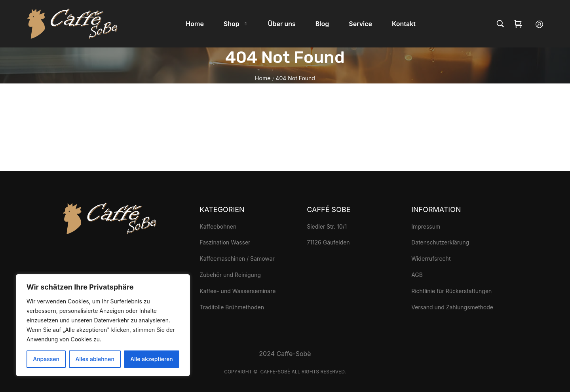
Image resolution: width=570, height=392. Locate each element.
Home (263, 78)
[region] (103, 325)
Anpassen (46, 359)
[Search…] (500, 24)
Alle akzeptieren (152, 359)
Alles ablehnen (95, 359)
